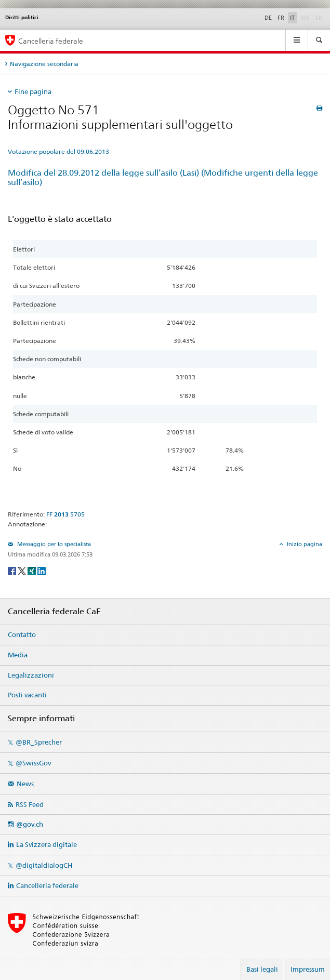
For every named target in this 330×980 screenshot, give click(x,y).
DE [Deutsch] (268, 18)
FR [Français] (281, 18)
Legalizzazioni (31, 675)
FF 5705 (65, 514)
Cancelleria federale (47, 885)
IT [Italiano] (292, 18)
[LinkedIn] (42, 570)
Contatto (22, 634)
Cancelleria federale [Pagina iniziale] (51, 41)
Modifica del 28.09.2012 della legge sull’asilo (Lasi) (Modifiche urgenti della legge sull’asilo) (163, 178)
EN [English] (319, 18)
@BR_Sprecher (39, 742)
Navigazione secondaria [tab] (44, 64)
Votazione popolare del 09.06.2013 (58, 151)
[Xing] (32, 570)
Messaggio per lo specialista (53, 544)
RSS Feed (30, 804)
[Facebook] (13, 570)
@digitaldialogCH (44, 865)
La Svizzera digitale (47, 844)
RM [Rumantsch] (305, 18)
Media (18, 655)
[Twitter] (23, 570)
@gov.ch (30, 824)
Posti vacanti (27, 695)
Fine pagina (33, 91)
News (25, 784)
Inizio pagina (304, 544)
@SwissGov (33, 763)
